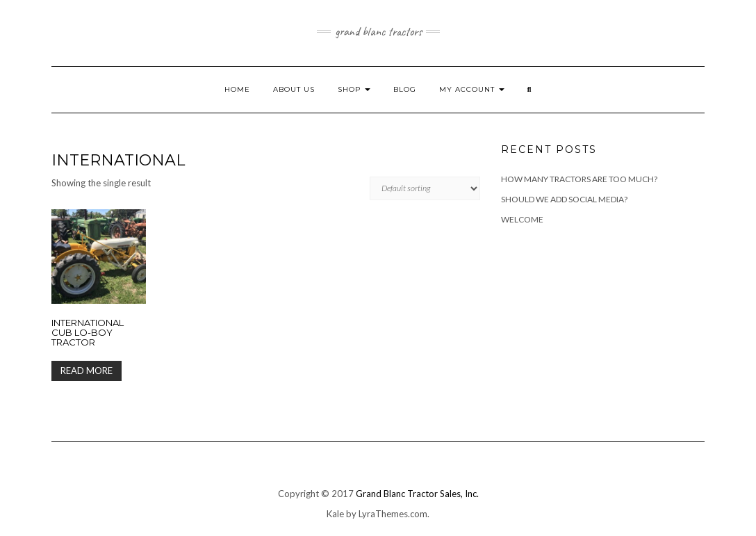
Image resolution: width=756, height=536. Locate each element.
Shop (354, 89)
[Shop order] (425, 188)
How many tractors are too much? (579, 179)
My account (472, 89)
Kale (335, 514)
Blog (405, 89)
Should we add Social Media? (564, 199)
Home (237, 89)
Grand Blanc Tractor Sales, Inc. (417, 494)
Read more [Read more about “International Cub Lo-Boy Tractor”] (87, 371)
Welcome (522, 219)
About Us (294, 89)
